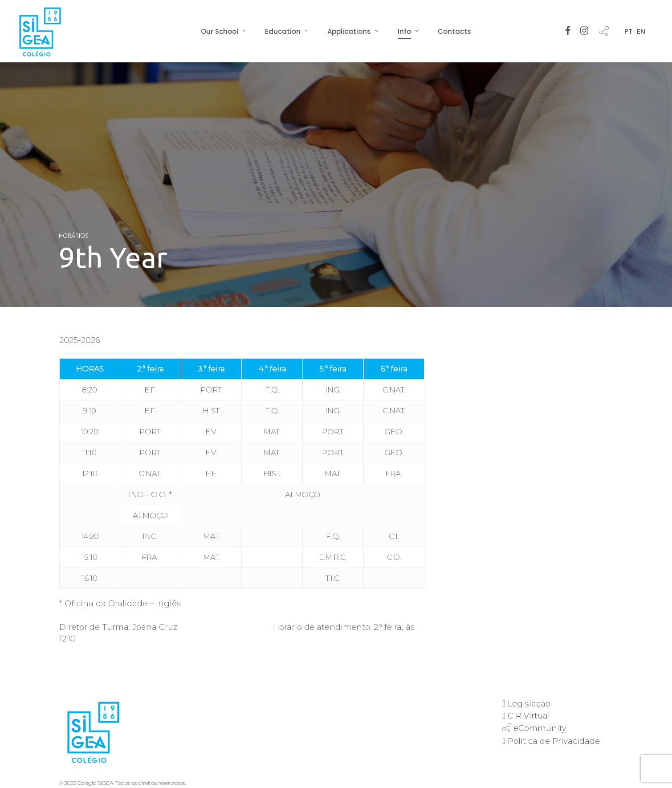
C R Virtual (529, 716)
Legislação (529, 704)
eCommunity (540, 728)
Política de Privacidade (554, 741)
